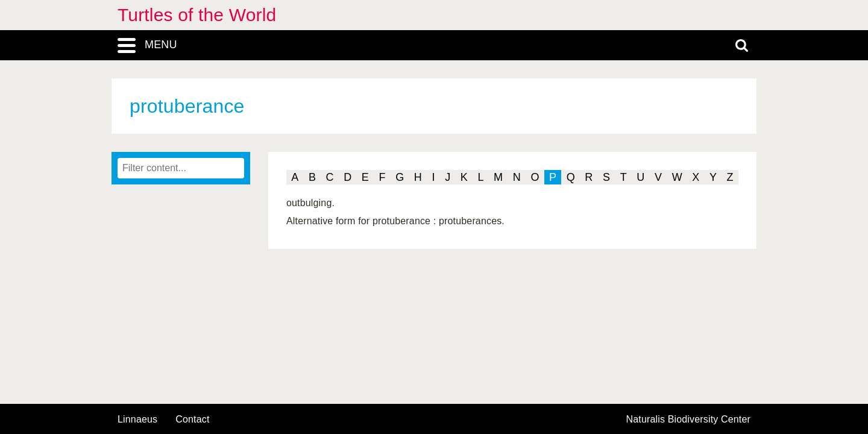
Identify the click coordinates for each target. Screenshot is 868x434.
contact (192, 419)
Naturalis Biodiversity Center (689, 420)
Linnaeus (137, 420)
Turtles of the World (197, 15)
